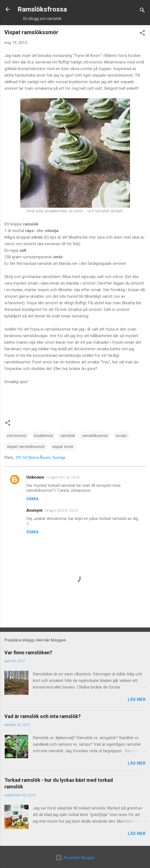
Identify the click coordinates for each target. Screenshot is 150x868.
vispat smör (63, 447)
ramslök (68, 436)
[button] (142, 34)
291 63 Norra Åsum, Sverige (40, 458)
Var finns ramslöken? (28, 653)
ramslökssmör (95, 436)
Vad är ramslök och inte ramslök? (43, 716)
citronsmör (17, 436)
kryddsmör (44, 436)
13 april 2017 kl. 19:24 (63, 477)
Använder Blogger (75, 858)
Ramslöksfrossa (42, 9)
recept (121, 436)
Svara (32, 499)
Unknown (35, 477)
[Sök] (142, 11)
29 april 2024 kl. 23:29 (61, 510)
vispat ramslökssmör (26, 447)
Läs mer (137, 699)
